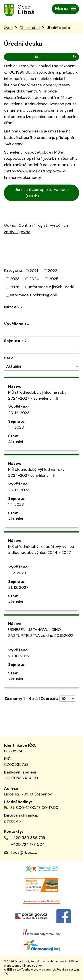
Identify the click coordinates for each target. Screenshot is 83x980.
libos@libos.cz (24, 852)
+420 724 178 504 (28, 844)
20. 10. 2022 (19, 656)
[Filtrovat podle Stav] (41, 366)
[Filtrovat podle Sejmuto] (41, 349)
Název (12, 307)
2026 (15, 287)
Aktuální (16, 442)
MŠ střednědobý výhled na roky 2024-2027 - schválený (37, 395)
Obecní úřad (30, 28)
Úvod (8, 28)
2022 (52, 271)
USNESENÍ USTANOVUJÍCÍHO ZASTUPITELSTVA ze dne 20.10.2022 (41, 635)
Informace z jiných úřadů (52, 287)
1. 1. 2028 (16, 427)
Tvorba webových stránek (38, 970)
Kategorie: (13, 270)
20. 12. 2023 (19, 413)
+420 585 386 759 (28, 838)
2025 (54, 279)
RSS (56, 57)
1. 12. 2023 (17, 573)
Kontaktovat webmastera (47, 962)
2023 (15, 279)
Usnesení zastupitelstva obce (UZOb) (41, 193)
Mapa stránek (33, 966)
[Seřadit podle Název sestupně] (22, 308)
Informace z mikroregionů (34, 295)
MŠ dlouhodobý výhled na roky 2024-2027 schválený (36, 472)
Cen (9, 207)
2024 (34, 279)
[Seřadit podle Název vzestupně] (22, 306)
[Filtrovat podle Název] (41, 315)
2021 (34, 271)
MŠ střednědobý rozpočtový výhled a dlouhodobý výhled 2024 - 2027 (41, 552)
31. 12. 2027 (18, 587)
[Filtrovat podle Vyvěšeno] (41, 332)
